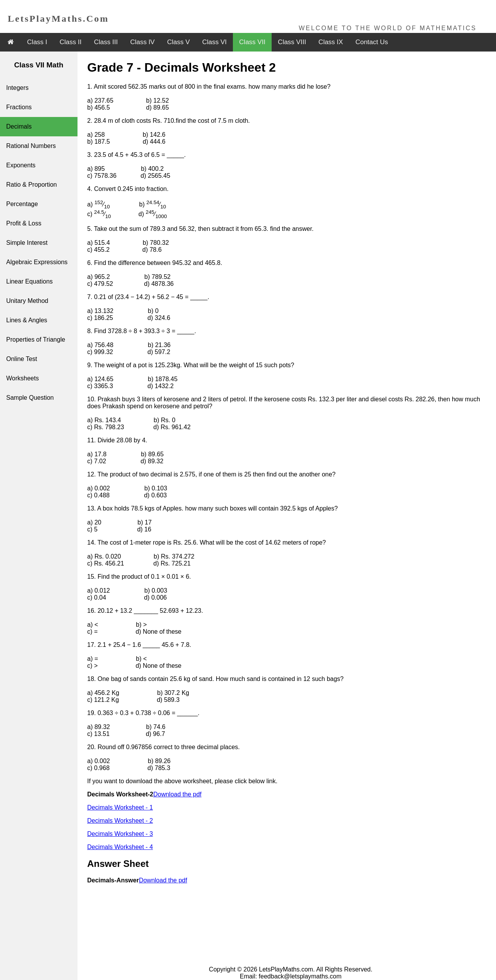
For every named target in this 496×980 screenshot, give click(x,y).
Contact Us (372, 42)
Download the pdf (177, 794)
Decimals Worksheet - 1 (120, 807)
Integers (17, 88)
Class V (178, 42)
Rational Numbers (31, 146)
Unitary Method (27, 301)
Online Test (22, 359)
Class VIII (292, 42)
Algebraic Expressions (37, 262)
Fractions (19, 107)
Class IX (331, 42)
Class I (37, 42)
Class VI (214, 42)
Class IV (142, 42)
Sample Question (30, 398)
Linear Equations (29, 281)
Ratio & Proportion (32, 185)
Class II (71, 42)
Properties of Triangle (36, 340)
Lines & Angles (27, 320)
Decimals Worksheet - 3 (120, 834)
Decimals (19, 126)
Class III (106, 42)
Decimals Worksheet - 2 (120, 821)
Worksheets (22, 378)
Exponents (21, 165)
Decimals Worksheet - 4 (120, 847)
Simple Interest (27, 243)
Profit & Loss (24, 223)
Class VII (252, 42)
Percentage (22, 204)
